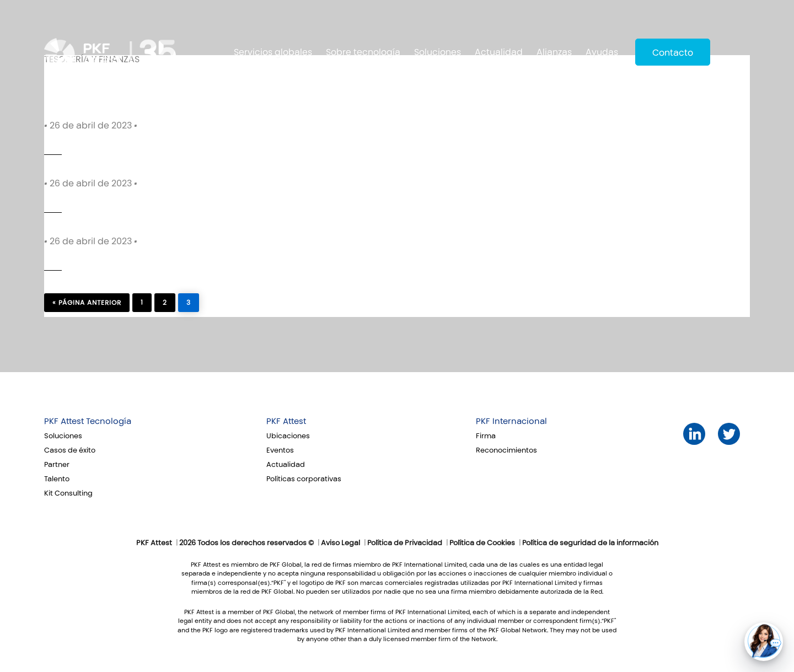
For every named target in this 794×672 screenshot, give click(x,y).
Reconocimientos (506, 450)
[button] (764, 642)
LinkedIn (694, 434)
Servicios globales (273, 52)
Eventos (280, 450)
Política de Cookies (482, 543)
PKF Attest (286, 421)
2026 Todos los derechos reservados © (246, 543)
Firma (486, 436)
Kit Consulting (68, 493)
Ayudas (602, 52)
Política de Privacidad (405, 543)
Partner (57, 465)
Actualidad (499, 52)
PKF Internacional (511, 421)
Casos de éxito (70, 450)
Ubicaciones (288, 436)
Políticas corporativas (304, 479)
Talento (57, 479)
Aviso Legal (340, 543)
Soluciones (438, 52)
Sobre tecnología (363, 52)
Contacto (673, 53)
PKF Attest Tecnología (88, 421)
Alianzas (554, 52)
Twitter (729, 434)
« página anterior (87, 303)
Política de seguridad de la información (590, 543)
